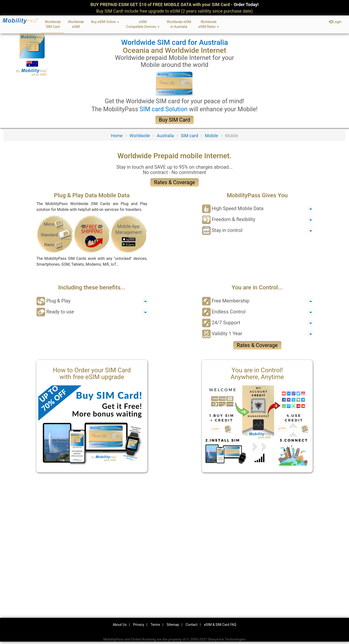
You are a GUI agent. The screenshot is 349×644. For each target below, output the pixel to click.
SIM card (189, 136)
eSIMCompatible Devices (143, 24)
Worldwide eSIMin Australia (179, 24)
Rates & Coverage (174, 182)
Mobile (211, 136)
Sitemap (173, 625)
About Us (120, 625)
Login (335, 22)
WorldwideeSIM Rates (208, 24)
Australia (165, 136)
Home (117, 136)
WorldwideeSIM (76, 24)
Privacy (139, 625)
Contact (192, 625)
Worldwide (140, 136)
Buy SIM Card (175, 120)
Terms (155, 625)
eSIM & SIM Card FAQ (220, 625)
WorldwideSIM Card (53, 24)
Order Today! (246, 4)
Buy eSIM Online (105, 22)
